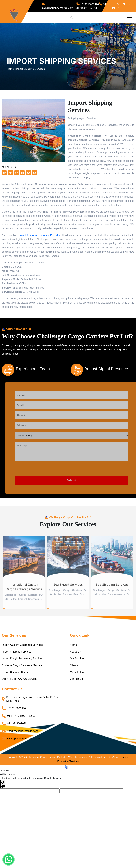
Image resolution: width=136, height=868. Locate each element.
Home (73, 656)
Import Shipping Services (17, 662)
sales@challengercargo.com (24, 749)
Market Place (78, 683)
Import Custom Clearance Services (22, 656)
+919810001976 (88, 4)
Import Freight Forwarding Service (22, 669)
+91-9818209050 (17, 734)
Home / (11, 74)
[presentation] (49, 480)
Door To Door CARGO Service (19, 690)
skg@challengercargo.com (23, 742)
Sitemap (75, 676)
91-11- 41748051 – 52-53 (21, 727)
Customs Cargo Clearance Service (22, 676)
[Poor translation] (3, 795)
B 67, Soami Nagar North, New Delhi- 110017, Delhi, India (33, 710)
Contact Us (76, 690)
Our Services (78, 669)
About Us (75, 662)
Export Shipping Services (17, 683)
